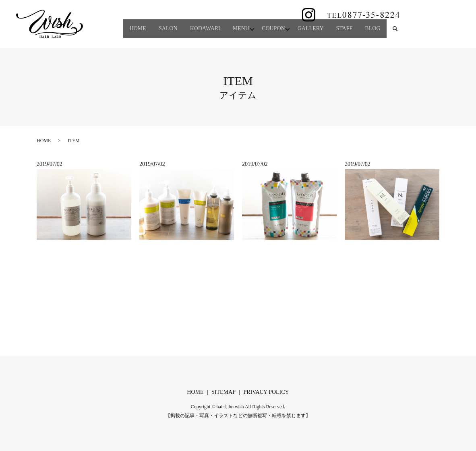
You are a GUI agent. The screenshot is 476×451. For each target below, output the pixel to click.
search (112, 32)
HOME (116, 20)
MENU (232, 20)
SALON (150, 20)
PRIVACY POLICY (266, 392)
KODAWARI (192, 20)
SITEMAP (224, 392)
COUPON (269, 20)
